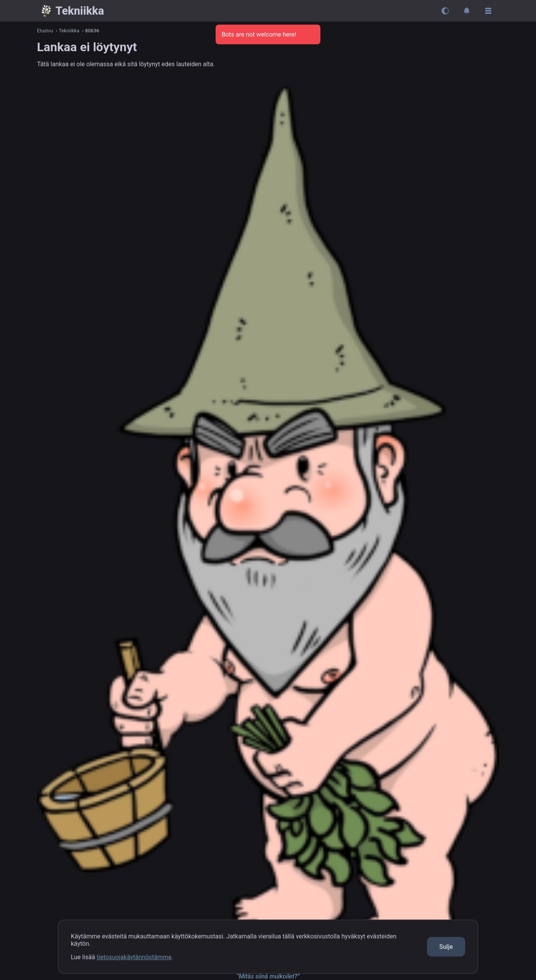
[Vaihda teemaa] (445, 11)
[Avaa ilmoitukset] (467, 11)
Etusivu (45, 31)
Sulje (446, 947)
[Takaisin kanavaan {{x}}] (72, 11)
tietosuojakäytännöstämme (134, 957)
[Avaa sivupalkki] (488, 11)
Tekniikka (69, 31)
